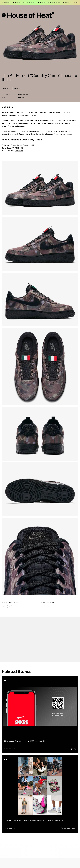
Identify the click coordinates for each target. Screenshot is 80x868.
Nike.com (58, 134)
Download (75, 2)
